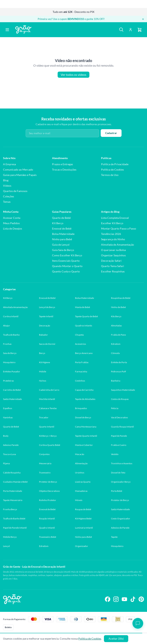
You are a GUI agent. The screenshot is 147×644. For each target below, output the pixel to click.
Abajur (7, 326)
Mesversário (45, 463)
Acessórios (80, 344)
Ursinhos (80, 473)
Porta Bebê (117, 491)
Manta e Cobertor (84, 445)
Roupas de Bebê (83, 509)
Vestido (115, 454)
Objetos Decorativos (49, 491)
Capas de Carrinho (84, 390)
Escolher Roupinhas (113, 271)
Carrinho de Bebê (12, 390)
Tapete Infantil (46, 316)
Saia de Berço (10, 353)
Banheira (116, 381)
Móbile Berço (10, 537)
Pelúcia (115, 408)
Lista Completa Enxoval (115, 218)
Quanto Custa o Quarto (66, 271)
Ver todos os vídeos (73, 75)
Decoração (45, 326)
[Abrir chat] (138, 623)
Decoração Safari (111, 261)
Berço (42, 353)
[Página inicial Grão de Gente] (23, 29)
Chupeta (79, 335)
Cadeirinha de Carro (49, 390)
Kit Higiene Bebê (83, 519)
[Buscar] (121, 30)
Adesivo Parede (11, 445)
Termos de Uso (110, 175)
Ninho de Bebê (118, 307)
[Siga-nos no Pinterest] (141, 599)
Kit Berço (58, 223)
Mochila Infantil (47, 399)
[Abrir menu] (7, 30)
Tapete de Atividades (85, 399)
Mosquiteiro (9, 362)
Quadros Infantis (84, 326)
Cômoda (115, 353)
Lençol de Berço (47, 307)
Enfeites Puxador (12, 371)
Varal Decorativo (119, 417)
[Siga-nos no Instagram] (116, 599)
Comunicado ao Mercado (18, 170)
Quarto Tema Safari (113, 266)
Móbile (43, 371)
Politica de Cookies (90, 639)
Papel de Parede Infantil (15, 528)
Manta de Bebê (82, 307)
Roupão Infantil (47, 519)
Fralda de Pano (118, 335)
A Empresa (9, 164)
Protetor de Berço (48, 482)
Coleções (9, 196)
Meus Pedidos (11, 223)
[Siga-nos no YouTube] (124, 599)
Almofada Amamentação (15, 307)
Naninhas (8, 417)
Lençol (6, 546)
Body (6, 436)
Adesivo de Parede (120, 528)
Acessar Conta (12, 218)
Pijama (6, 463)
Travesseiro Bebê (48, 537)
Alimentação (81, 463)
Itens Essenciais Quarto (66, 261)
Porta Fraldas (82, 362)
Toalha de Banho (11, 335)
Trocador (44, 417)
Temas (7, 202)
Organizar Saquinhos (113, 255)
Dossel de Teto (118, 473)
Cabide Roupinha (12, 473)
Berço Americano (84, 353)
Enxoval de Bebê (62, 228)
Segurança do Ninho (113, 239)
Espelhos (8, 408)
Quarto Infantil (47, 427)
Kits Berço (116, 316)
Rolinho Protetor (48, 500)
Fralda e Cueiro (119, 445)
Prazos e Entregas (62, 164)
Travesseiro (45, 473)
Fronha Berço (10, 509)
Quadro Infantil (47, 528)
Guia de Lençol (61, 245)
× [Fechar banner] (143, 19)
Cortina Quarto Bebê (50, 445)
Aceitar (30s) (116, 639)
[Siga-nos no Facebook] (108, 599)
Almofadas (116, 326)
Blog (6, 180)
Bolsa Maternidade (63, 234)
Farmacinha (81, 371)
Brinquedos (81, 408)
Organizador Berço (121, 482)
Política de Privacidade (115, 164)
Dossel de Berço (83, 417)
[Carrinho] (140, 30)
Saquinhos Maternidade (123, 390)
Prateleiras (8, 381)
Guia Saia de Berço (63, 250)
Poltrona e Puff (118, 371)
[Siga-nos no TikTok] (133, 599)
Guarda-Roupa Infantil (122, 427)
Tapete (114, 537)
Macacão (80, 454)
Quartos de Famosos (15, 191)
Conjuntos (44, 454)
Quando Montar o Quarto (67, 266)
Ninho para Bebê (62, 239)
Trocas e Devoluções (64, 170)
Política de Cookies (112, 170)
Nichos (43, 381)
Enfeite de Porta (119, 362)
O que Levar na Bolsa (113, 250)
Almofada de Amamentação (118, 245)
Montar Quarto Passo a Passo (119, 228)
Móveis (79, 500)
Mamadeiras (81, 491)
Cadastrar (111, 133)
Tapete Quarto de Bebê (86, 316)
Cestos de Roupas (120, 399)
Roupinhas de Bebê (121, 298)
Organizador (82, 546)
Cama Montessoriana (86, 427)
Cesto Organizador (121, 519)
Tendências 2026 (111, 234)
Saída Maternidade (12, 399)
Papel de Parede (119, 436)
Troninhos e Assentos (122, 463)
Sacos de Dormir (47, 344)
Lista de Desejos (13, 228)
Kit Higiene (45, 362)
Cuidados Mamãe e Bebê (15, 482)
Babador (43, 335)
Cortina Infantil (11, 316)
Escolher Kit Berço (112, 223)
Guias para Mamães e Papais (20, 175)
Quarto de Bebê (61, 218)
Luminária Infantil (84, 528)
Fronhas (7, 344)
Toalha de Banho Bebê (14, 519)
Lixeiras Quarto (83, 482)
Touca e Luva (9, 454)
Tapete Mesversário (13, 500)
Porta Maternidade (13, 491)
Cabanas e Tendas (48, 408)
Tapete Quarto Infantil (86, 436)
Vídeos (7, 186)
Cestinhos (80, 381)
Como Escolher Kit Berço (67, 255)
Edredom (116, 344)
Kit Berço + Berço (48, 436)
